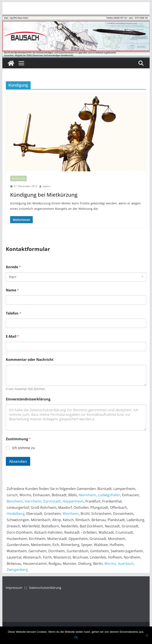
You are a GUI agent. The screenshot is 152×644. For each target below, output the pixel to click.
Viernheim (33, 501)
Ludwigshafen (109, 495)
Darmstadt (52, 501)
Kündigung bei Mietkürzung (44, 195)
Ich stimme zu (24, 448)
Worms (110, 564)
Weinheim (71, 514)
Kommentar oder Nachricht (30, 360)
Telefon (14, 313)
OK (76, 637)
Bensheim (15, 501)
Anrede (13, 267)
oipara (46, 186)
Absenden (18, 461)
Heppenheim (73, 501)
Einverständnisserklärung (28, 399)
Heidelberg (16, 514)
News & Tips (18, 178)
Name (12, 290)
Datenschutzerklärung (45, 588)
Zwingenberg (17, 570)
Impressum (14, 588)
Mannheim (87, 495)
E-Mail (13, 336)
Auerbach (126, 564)
